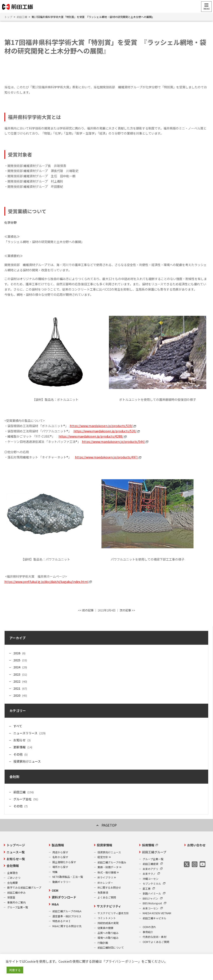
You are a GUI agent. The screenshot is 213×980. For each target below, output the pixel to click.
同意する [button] (15, 970)
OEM (55, 891)
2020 (17, 696)
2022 (17, 681)
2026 (17, 653)
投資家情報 (105, 845)
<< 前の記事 (86, 610)
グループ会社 (22, 799)
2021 (17, 689)
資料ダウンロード (64, 898)
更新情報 (20, 747)
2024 (17, 667)
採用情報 (148, 845)
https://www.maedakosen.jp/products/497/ (106, 457)
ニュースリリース (25, 733)
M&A (55, 904)
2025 (17, 660)
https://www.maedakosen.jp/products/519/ (101, 426)
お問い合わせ (196, 845)
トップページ (16, 845)
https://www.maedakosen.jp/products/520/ (105, 431)
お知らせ (20, 740)
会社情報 (13, 866)
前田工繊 (20, 792)
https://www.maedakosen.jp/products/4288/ (91, 436)
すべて (18, 726)
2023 (17, 674)
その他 (18, 754)
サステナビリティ (109, 906)
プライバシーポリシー (122, 961)
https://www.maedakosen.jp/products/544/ (113, 442)
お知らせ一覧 (16, 859)
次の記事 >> (127, 610)
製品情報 (58, 845)
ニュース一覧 (16, 852)
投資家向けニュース (27, 761)
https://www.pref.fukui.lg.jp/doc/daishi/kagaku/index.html (46, 582)
